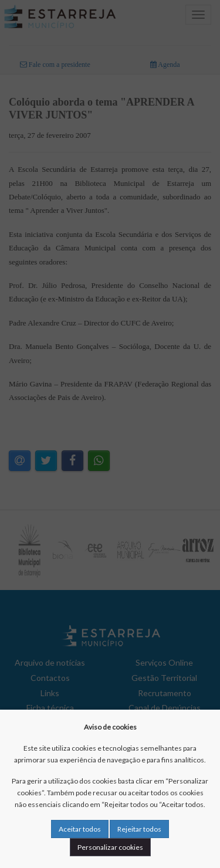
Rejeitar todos (139, 829)
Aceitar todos (80, 829)
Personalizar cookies (110, 847)
